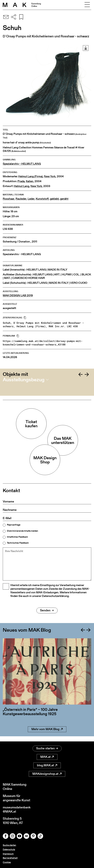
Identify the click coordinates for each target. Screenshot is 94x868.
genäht (64, 199)
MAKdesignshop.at (47, 773)
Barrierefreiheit (10, 858)
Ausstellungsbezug (24, 380)
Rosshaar (9, 199)
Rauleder (21, 199)
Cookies (7, 862)
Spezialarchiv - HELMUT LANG (22, 164)
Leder (31, 199)
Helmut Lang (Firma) (30, 176)
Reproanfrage (14, 525)
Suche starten (47, 748)
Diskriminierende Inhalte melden (23, 531)
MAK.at (47, 756)
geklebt (54, 199)
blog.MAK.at (47, 765)
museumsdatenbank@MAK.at (18, 809)
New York (50, 176)
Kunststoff (42, 199)
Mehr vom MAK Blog (47, 734)
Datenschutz (9, 849)
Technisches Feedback (18, 543)
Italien (30, 181)
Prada (21, 181)
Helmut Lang (21, 186)
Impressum (8, 854)
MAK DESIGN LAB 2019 (18, 295)
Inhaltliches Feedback (17, 537)
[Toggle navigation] (87, 5)
